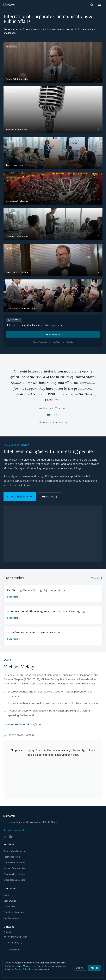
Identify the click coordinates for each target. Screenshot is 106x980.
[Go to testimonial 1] (48, 415)
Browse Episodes (20, 497)
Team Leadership (12, 857)
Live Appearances (12, 918)
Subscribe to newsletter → (16, 830)
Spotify (70, 342)
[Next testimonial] (100, 388)
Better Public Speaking (15, 851)
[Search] (92, 5)
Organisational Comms (14, 880)
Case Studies (10, 901)
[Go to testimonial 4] (57, 415)
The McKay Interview (14, 912)
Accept (94, 968)
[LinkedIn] (5, 837)
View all (97, 578)
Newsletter (53, 334)
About (6, 895)
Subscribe (50, 497)
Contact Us (9, 932)
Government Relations (14, 863)
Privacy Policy (22, 969)
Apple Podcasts (40, 342)
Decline (80, 968)
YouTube (57, 342)
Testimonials (9, 906)
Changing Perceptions (14, 874)
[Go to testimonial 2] (52, 415)
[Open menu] (100, 5)
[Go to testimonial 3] (54, 415)
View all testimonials (53, 422)
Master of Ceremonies (14, 868)
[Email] (10, 837)
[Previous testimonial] (6, 388)
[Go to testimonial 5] (59, 415)
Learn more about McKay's (22, 724)
